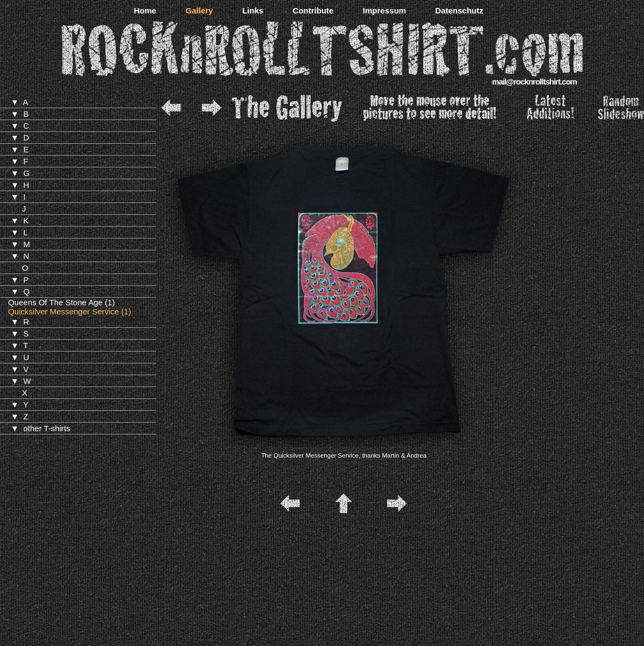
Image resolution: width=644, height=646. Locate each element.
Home (145, 10)
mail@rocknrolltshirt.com (534, 82)
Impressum (384, 10)
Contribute (313, 10)
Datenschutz (459, 10)
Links (253, 10)
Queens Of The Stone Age (55, 302)
